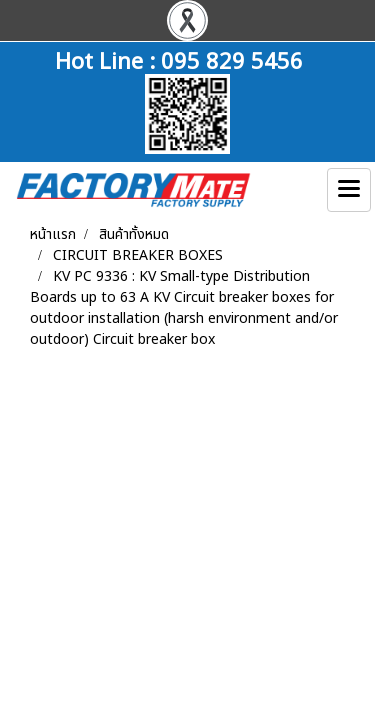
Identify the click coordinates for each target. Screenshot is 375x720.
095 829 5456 (232, 59)
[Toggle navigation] (349, 190)
